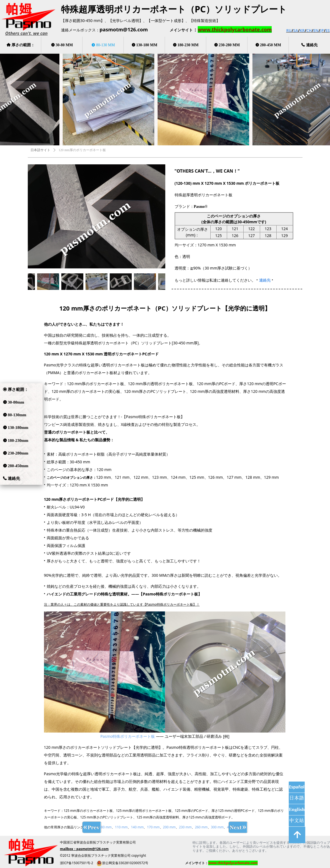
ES (328, 30)
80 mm (106, 827)
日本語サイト (40, 150)
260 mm (201, 827)
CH (309, 30)
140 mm (137, 827)
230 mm (185, 827)
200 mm (169, 827)
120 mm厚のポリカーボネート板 (82, 150)
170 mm (153, 827)
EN (316, 30)
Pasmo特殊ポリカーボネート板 (128, 736)
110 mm (121, 827)
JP (322, 30)
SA (295, 30)
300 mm (217, 827)
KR (302, 30)
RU (289, 30)
